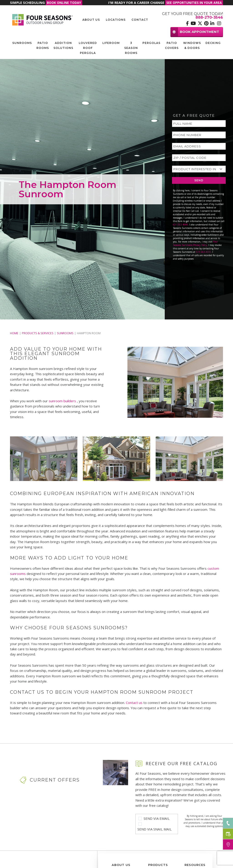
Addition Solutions (63, 45)
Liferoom (111, 43)
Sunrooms (22, 43)
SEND (199, 180)
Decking (213, 43)
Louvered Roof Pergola (88, 48)
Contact (140, 20)
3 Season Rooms (131, 48)
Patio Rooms (43, 45)
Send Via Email (157, 818)
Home (14, 333)
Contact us (134, 703)
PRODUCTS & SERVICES (38, 333)
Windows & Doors (192, 45)
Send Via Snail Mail (154, 829)
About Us (91, 20)
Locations (116, 20)
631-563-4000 (180, 225)
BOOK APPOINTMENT (195, 32)
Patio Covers (172, 45)
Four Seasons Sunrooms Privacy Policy (195, 243)
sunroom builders (63, 401)
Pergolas (151, 43)
